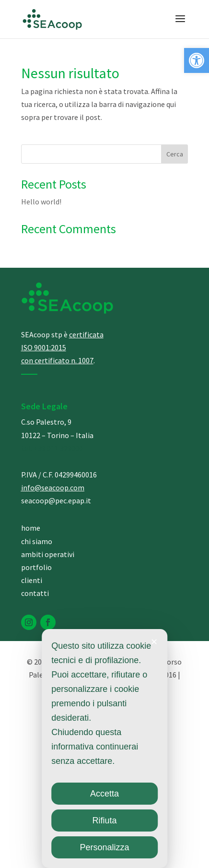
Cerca (175, 154)
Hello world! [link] (41, 202)
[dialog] (104, 749)
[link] (197, 60)
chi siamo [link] (37, 541)
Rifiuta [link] (104, 820)
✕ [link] (154, 642)
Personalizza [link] (104, 847)
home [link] (31, 528)
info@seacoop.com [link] (53, 488)
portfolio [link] (36, 567)
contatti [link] (35, 593)
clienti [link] (32, 580)
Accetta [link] (104, 794)
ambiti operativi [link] (48, 554)
